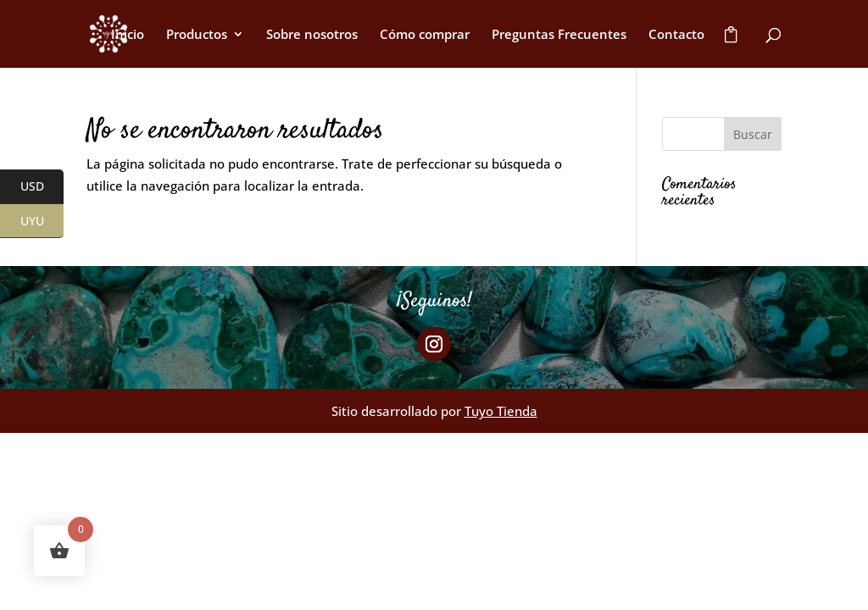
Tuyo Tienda (501, 411)
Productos (197, 35)
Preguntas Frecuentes (559, 35)
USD (42, 187)
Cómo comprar (425, 35)
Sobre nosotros (312, 35)
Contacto (676, 35)
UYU (42, 221)
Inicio (128, 35)
